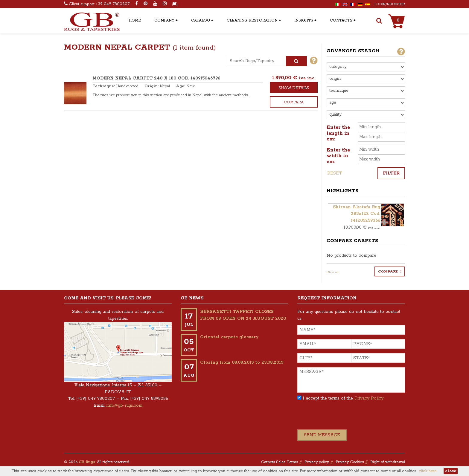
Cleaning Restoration (252, 20)
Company (164, 20)
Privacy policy (317, 462)
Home (135, 20)
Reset (335, 173)
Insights (304, 20)
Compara (294, 102)
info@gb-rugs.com (124, 405)
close (451, 471)
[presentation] (343, 418)
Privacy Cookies (350, 462)
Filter (391, 173)
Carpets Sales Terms (280, 462)
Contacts (341, 20)
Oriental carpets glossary (229, 337)
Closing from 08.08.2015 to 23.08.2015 (242, 362)
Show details (294, 88)
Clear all (333, 272)
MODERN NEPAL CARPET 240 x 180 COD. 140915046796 (156, 78)
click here (428, 471)
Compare (388, 271)
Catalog (201, 20)
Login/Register (390, 4)
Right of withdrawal (388, 462)
